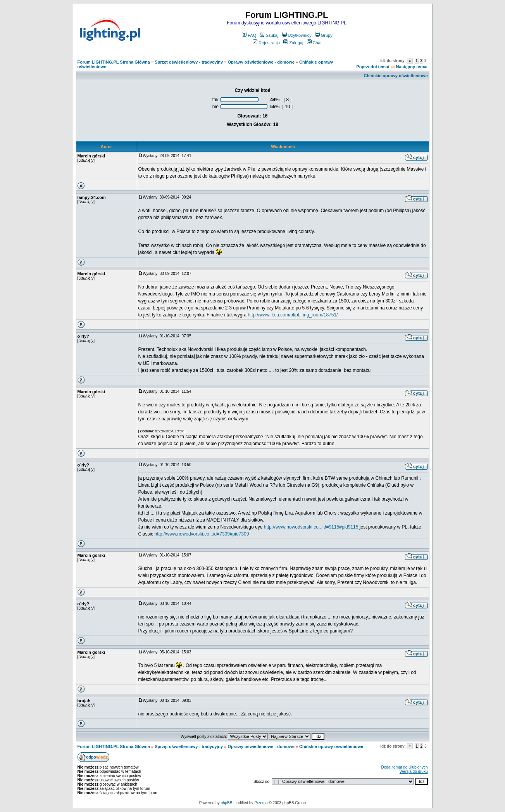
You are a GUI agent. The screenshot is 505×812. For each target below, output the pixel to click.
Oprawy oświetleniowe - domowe (261, 62)
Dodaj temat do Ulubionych (404, 767)
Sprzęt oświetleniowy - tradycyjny (189, 62)
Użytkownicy (297, 35)
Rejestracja (266, 43)
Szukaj (269, 35)
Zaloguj (293, 43)
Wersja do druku (414, 771)
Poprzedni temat (373, 67)
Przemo (261, 803)
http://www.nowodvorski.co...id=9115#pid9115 (311, 527)
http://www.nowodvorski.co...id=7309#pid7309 (202, 534)
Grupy (324, 35)
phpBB (226, 803)
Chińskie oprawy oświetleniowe (396, 76)
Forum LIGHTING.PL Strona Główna (114, 62)
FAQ (249, 35)
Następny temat (412, 67)
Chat (314, 43)
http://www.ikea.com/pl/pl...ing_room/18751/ (293, 315)
